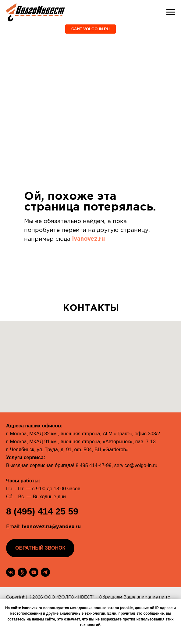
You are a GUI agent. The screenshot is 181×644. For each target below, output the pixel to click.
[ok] (22, 572)
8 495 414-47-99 (93, 465)
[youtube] (34, 572)
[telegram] (45, 572)
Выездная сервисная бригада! (40, 465)
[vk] (11, 572)
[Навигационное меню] (171, 12)
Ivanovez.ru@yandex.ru (51, 527)
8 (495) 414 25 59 (42, 511)
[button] (40, 548)
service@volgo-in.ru (136, 465)
